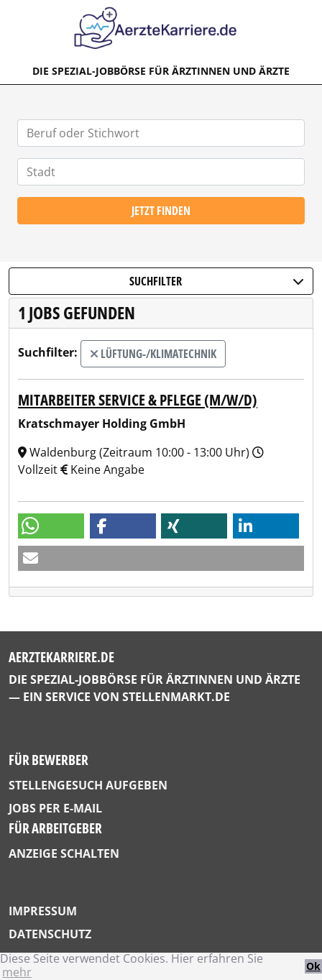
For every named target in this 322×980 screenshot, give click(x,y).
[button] (51, 526)
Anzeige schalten (64, 853)
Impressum (43, 911)
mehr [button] (17, 972)
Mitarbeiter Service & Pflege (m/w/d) (138, 400)
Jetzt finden (161, 211)
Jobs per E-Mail (55, 808)
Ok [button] (313, 966)
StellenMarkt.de (176, 697)
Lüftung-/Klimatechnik (153, 354)
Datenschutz (50, 934)
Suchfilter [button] (217, 281)
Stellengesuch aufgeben (88, 785)
